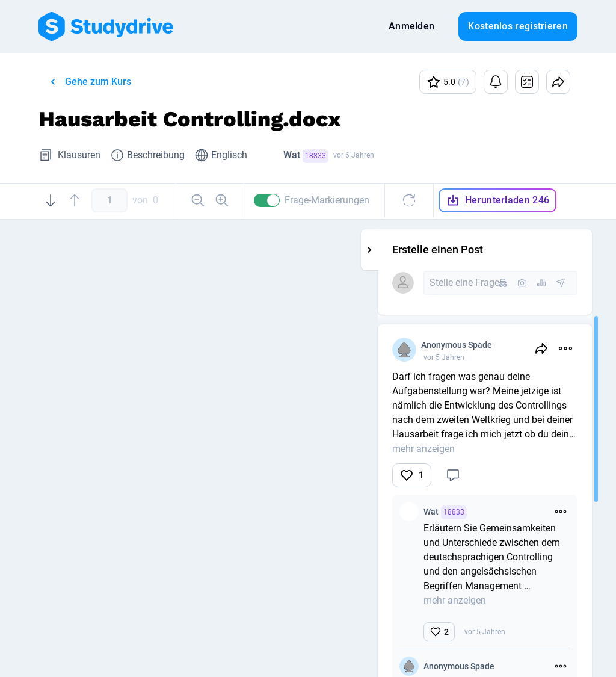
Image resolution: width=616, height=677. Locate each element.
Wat (306, 156)
